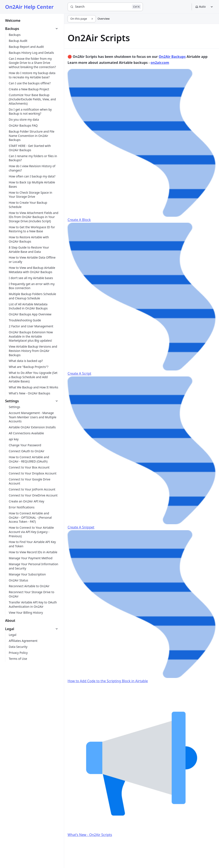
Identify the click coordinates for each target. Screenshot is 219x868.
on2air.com (160, 63)
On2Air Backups (172, 57)
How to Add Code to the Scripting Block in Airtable (142, 607)
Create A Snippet (142, 453)
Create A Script (142, 299)
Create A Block (142, 146)
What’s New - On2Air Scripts (142, 760)
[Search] (105, 7)
